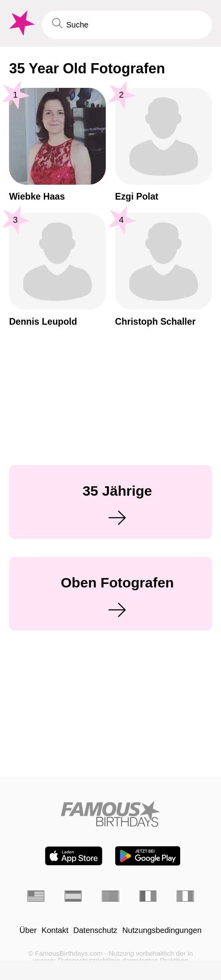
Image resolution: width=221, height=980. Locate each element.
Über (28, 930)
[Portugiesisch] (110, 896)
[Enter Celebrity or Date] (127, 25)
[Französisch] (148, 896)
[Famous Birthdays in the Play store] (148, 856)
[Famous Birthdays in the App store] (74, 856)
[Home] (110, 814)
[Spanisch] (73, 896)
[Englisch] (36, 896)
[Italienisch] (185, 896)
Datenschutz (95, 930)
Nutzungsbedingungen (162, 930)
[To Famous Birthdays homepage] (21, 23)
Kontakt (55, 930)
